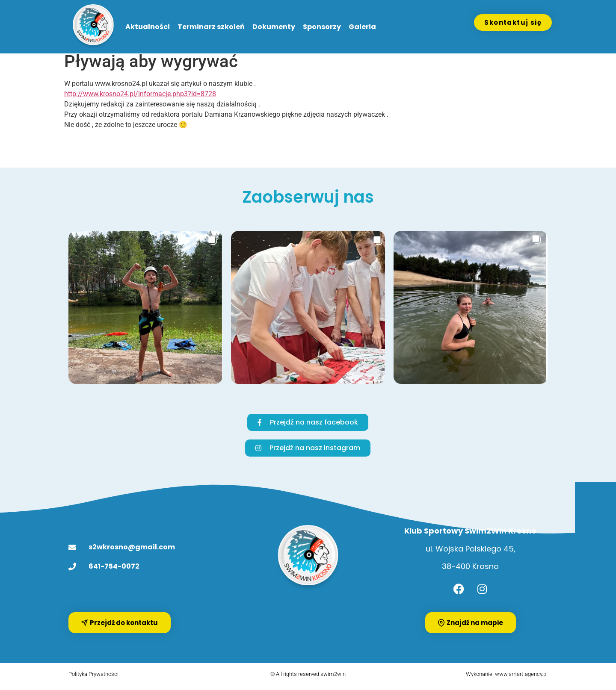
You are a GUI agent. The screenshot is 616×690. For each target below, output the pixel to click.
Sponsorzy (322, 27)
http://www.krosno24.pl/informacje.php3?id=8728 (140, 99)
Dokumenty (274, 27)
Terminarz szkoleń (211, 27)
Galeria (362, 27)
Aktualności (148, 27)
